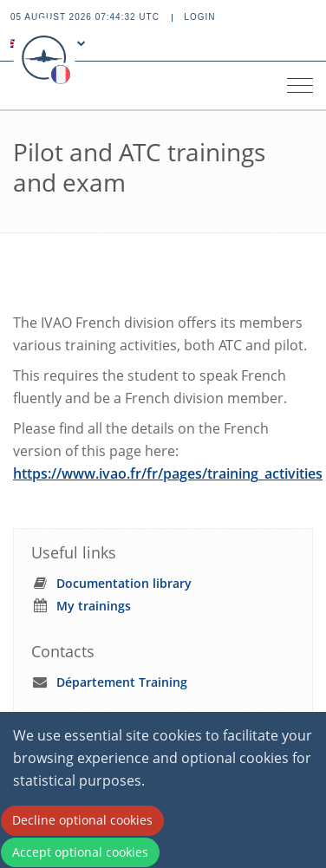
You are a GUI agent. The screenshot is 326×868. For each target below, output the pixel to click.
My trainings (94, 606)
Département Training (122, 682)
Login (199, 17)
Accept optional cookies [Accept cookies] (80, 852)
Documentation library (124, 583)
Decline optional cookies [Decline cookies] (82, 820)
